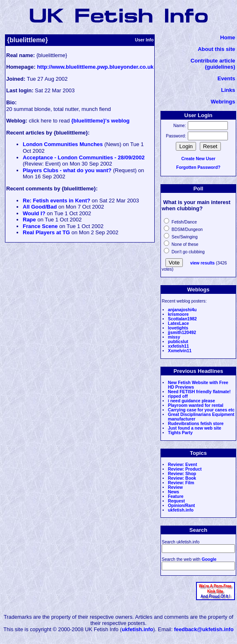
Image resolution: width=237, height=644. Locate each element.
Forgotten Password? (198, 167)
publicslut (178, 342)
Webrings (223, 102)
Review (175, 487)
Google (209, 559)
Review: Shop (182, 474)
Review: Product (185, 469)
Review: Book (182, 478)
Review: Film (181, 483)
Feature (176, 496)
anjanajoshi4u (182, 310)
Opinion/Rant (181, 506)
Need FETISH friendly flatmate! (199, 392)
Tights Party (180, 433)
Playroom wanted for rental (196, 405)
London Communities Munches (63, 144)
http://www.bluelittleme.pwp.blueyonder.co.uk (95, 67)
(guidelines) (220, 67)
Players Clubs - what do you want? (67, 170)
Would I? (34, 213)
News (174, 492)
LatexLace (178, 323)
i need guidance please (192, 401)
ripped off (178, 396)
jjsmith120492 (182, 333)
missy (174, 337)
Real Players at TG (46, 232)
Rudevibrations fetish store (196, 424)
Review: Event (182, 465)
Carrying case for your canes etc (201, 410)
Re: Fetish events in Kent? (56, 201)
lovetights (178, 328)
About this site (216, 49)
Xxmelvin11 (180, 351)
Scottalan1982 (182, 319)
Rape (29, 220)
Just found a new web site (195, 428)
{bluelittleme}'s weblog (100, 121)
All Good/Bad (40, 207)
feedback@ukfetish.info (204, 629)
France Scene (40, 226)
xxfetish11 (178, 346)
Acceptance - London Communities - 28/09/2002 (84, 157)
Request (176, 501)
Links (228, 90)
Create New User (198, 159)
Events (226, 78)
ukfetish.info (181, 510)
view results (203, 263)
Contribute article (213, 61)
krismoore (178, 314)
